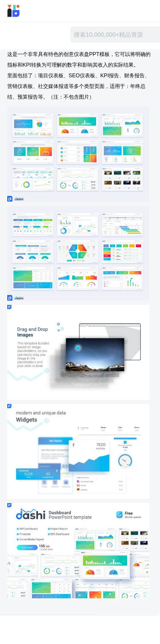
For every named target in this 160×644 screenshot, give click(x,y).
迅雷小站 (25, 11)
